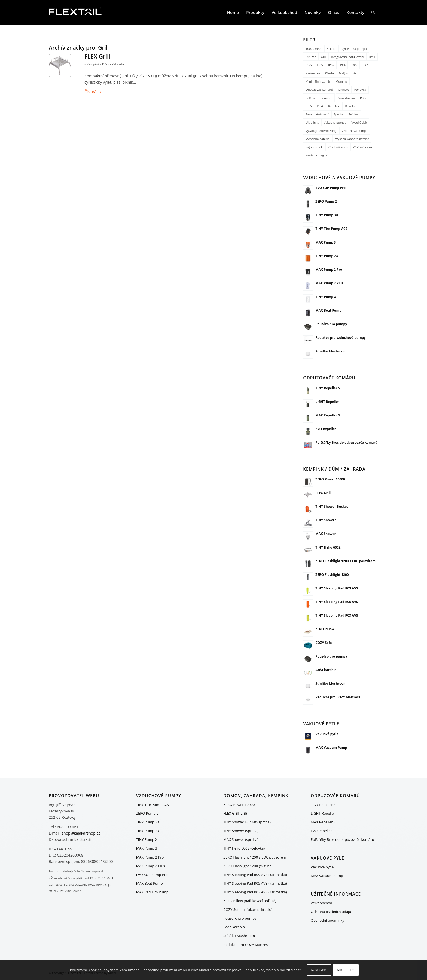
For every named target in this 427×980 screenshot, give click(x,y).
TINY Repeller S (328, 388)
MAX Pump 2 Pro (329, 269)
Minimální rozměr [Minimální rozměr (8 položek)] (318, 81)
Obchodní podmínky (327, 920)
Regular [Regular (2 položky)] (351, 106)
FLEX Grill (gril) (235, 813)
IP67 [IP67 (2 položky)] (331, 65)
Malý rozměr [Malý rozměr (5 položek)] (348, 73)
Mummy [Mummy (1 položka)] (341, 81)
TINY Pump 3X (327, 215)
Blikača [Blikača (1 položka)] (332, 49)
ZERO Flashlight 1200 (332, 574)
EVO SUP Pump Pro (330, 188)
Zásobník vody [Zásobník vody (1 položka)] (338, 147)
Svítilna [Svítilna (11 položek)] (354, 114)
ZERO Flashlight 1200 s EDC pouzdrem (345, 561)
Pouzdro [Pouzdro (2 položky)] (326, 98)
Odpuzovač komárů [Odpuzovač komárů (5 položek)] (319, 89)
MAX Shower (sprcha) (241, 839)
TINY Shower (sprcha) (241, 831)
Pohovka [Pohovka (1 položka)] (360, 89)
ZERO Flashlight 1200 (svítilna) (248, 866)
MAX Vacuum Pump (331, 747)
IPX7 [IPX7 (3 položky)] (365, 65)
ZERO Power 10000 (330, 479)
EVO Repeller (326, 429)
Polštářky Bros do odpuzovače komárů (346, 442)
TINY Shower (326, 520)
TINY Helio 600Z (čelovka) (244, 848)
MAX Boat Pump (328, 310)
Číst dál (93, 92)
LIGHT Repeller (327, 401)
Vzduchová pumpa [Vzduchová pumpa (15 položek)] (355, 131)
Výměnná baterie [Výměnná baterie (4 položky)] (317, 139)
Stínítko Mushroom (331, 351)
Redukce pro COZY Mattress (338, 697)
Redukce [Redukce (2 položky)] (334, 106)
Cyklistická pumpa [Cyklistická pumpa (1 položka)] (354, 49)
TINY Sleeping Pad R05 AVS (337, 602)
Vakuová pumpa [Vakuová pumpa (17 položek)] (335, 122)
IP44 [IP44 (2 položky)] (372, 57)
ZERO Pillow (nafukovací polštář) (250, 901)
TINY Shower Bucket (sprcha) (247, 822)
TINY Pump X (326, 297)
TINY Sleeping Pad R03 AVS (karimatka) (255, 892)
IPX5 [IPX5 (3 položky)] (353, 65)
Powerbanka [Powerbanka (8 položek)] (346, 98)
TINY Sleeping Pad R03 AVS (337, 615)
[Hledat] (373, 12)
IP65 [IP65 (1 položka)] (320, 65)
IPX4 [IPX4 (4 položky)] (342, 65)
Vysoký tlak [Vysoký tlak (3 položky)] (359, 122)
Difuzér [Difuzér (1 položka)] (311, 57)
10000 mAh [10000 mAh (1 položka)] (313, 49)
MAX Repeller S (327, 415)
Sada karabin (326, 670)
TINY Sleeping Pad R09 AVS (337, 588)
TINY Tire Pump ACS (331, 229)
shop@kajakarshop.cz (81, 833)
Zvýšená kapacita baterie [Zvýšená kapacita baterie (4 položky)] (352, 139)
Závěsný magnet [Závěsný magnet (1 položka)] (317, 155)
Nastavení (319, 970)
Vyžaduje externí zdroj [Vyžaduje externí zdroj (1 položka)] (321, 131)
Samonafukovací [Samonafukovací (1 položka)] (317, 114)
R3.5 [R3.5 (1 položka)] (363, 98)
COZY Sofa (324, 643)
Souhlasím (346, 970)
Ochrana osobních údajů (331, 912)
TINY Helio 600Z (328, 547)
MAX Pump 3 (326, 242)
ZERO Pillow (325, 629)
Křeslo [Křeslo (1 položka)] (330, 73)
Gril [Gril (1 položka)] (323, 57)
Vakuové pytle (327, 734)
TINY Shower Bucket (332, 506)
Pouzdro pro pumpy (331, 324)
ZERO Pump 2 (326, 201)
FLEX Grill (97, 56)
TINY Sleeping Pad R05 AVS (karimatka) (255, 883)
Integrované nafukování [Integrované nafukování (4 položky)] (347, 57)
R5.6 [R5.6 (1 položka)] (309, 106)
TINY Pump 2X (327, 256)
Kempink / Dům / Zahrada (105, 64)
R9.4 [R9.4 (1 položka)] (320, 106)
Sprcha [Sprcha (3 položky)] (339, 114)
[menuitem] (233, 12)
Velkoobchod (321, 903)
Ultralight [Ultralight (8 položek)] (312, 122)
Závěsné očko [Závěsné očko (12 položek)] (362, 147)
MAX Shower (326, 534)
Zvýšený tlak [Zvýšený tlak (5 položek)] (314, 147)
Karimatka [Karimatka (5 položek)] (313, 73)
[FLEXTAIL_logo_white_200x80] (76, 12)
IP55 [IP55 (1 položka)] (309, 65)
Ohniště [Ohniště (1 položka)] (344, 89)
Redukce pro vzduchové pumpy (341, 337)
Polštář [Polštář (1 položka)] (310, 98)
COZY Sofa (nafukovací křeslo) (248, 909)
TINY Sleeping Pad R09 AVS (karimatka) (255, 875)
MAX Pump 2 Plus (329, 283)
